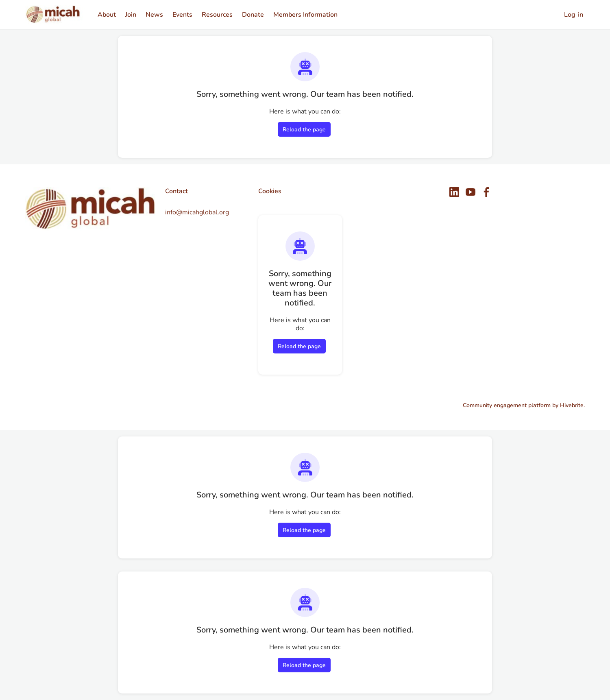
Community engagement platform (507, 405)
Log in (574, 15)
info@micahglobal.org (197, 212)
